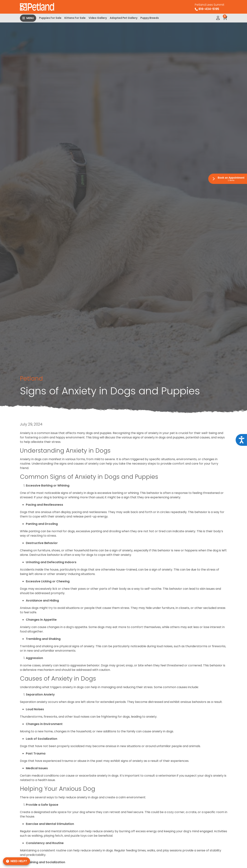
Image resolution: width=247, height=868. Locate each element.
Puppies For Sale (50, 18)
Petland (31, 378)
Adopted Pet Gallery (124, 18)
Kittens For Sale (75, 18)
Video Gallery (98, 18)
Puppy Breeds (150, 18)
